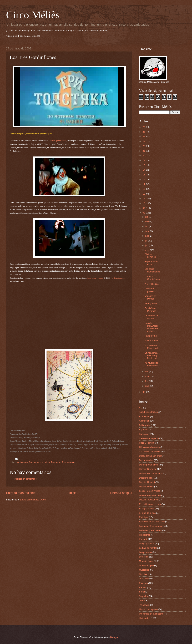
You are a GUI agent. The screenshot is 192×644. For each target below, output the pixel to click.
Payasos (143, 583)
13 (144, 189)
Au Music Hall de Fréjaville (152, 364)
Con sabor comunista (39, 462)
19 (144, 160)
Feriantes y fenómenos (150, 530)
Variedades (145, 618)
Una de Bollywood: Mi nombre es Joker (151, 327)
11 (144, 198)
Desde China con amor (150, 456)
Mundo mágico (146, 566)
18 (144, 165)
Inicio (73, 493)
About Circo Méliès (148, 412)
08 (144, 213)
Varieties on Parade (150, 297)
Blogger (114, 637)
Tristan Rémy (151, 341)
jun (147, 245)
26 (144, 127)
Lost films (144, 557)
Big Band (144, 430)
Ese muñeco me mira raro (152, 522)
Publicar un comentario (25, 479)
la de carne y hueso (95, 278)
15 (144, 179)
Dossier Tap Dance (148, 500)
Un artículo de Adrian (151, 317)
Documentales (146, 460)
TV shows (144, 605)
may (148, 250)
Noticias (143, 574)
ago (147, 236)
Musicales (144, 570)
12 (144, 194)
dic (147, 217)
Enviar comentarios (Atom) (33, 500)
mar (147, 376)
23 (144, 141)
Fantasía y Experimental (63, 462)
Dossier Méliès (146, 487)
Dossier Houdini (147, 482)
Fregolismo (145, 535)
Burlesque (144, 434)
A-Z (141, 408)
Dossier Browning (148, 469)
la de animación (118, 278)
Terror (142, 600)
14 (144, 184)
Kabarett (143, 539)
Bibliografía (145, 425)
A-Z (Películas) (152, 284)
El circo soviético (150, 255)
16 (144, 175)
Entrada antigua (121, 493)
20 (144, 156)
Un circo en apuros (148, 609)
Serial (142, 592)
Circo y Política (146, 443)
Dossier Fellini (146, 478)
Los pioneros (145, 552)
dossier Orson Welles (150, 491)
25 (144, 132)
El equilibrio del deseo (150, 504)
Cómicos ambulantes (149, 447)
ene (147, 386)
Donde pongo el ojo (149, 465)
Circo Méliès (33, 15)
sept (148, 231)
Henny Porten (151, 303)
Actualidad (144, 416)
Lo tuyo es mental (148, 548)
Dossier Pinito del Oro (150, 495)
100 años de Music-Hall (151, 347)
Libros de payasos (150, 290)
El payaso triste (147, 508)
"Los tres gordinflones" (57, 141)
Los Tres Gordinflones (152, 278)
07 (144, 392)
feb (147, 381)
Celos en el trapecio (149, 438)
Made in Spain (146, 561)
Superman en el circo (151, 263)
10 (144, 203)
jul (146, 241)
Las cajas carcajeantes (152, 270)
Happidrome (151, 336)
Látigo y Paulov (147, 544)
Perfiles (143, 587)
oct (147, 226)
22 (144, 146)
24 (144, 137)
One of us (144, 579)
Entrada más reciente (21, 493)
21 (144, 151)
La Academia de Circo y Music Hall (151, 356)
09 (144, 208)
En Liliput (144, 517)
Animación (22, 462)
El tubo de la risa (147, 513)
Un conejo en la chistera (151, 614)
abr (147, 372)
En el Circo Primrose (150, 310)
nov (147, 222)
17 (144, 170)
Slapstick (144, 596)
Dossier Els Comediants (151, 473)
